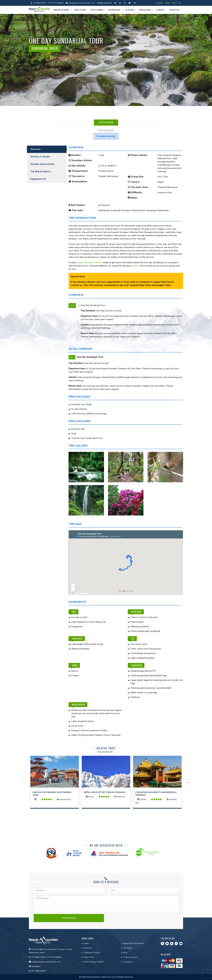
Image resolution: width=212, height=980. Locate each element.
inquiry (136, 266)
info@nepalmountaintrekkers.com (80, 3)
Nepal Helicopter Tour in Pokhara (105, 792)
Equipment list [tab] (38, 179)
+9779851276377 (39, 3)
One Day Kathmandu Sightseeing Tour (52, 794)
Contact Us (128, 962)
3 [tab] (209, 62)
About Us (88, 948)
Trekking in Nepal (63, 10)
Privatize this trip (106, 136)
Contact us (174, 10)
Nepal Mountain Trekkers (90, 262)
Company (159, 3)
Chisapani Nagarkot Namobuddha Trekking (156, 794)
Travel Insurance (130, 957)
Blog (168, 3)
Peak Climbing (98, 10)
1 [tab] (209, 58)
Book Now (106, 122)
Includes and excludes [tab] (42, 164)
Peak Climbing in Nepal (94, 962)
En (174, 3)
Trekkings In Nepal (92, 953)
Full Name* (39, 888)
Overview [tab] (35, 149)
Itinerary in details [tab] (40, 157)
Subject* (38, 896)
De (180, 3)
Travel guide (146, 10)
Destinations (115, 10)
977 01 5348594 (56, 3)
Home (86, 943)
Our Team (128, 948)
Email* (112, 888)
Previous (24, 783)
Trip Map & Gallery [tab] (40, 172)
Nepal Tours (81, 10)
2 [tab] (209, 60)
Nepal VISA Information (133, 943)
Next (188, 783)
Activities (131, 10)
